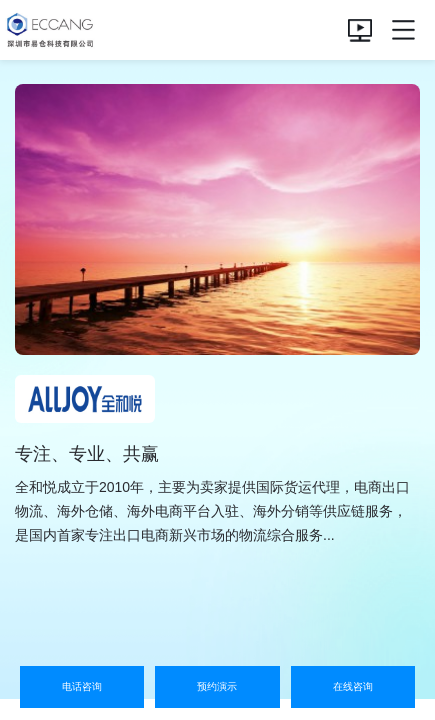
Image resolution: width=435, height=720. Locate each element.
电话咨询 (82, 686)
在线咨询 (353, 686)
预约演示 (217, 686)
